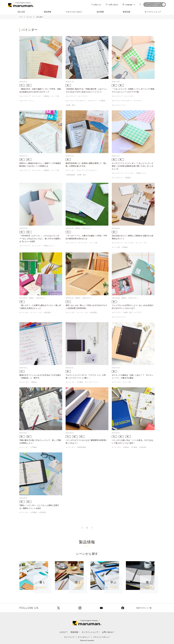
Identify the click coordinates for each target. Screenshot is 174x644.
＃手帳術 (102, 101)
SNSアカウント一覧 (144, 608)
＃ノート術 (55, 96)
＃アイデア (138, 101)
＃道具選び (47, 312)
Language (129, 5)
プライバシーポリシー (102, 637)
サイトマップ (68, 637)
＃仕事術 (80, 382)
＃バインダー (37, 96)
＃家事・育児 (70, 105)
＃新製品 (128, 178)
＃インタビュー (117, 178)
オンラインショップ (92, 632)
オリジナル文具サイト (155, 5)
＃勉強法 (46, 96)
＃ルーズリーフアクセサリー (76, 101)
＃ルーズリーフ (25, 96)
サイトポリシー (83, 637)
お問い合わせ (112, 5)
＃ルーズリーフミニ (26, 101)
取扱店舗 (74, 632)
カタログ (61, 632)
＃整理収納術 (70, 175)
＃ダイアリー (92, 101)
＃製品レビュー (141, 173)
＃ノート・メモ (141, 243)
